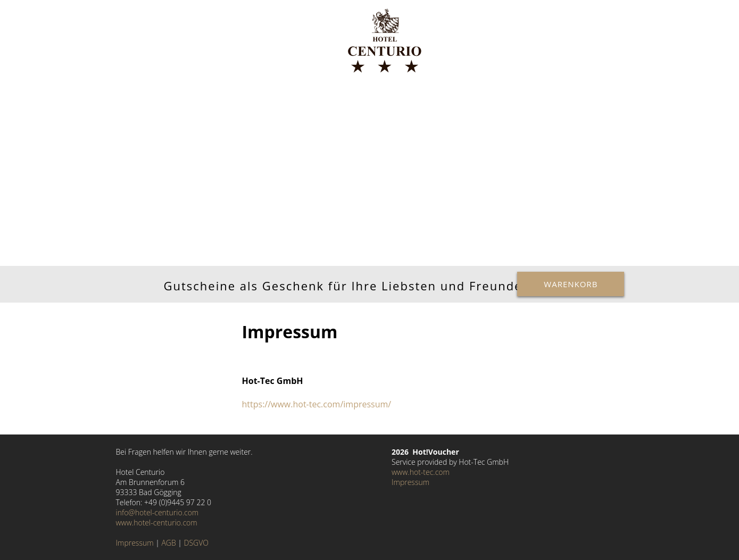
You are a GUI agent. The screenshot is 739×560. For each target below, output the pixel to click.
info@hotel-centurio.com (157, 512)
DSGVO (196, 543)
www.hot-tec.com (421, 472)
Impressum (135, 543)
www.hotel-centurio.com (157, 523)
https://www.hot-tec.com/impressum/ (317, 404)
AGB (168, 543)
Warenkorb (571, 284)
